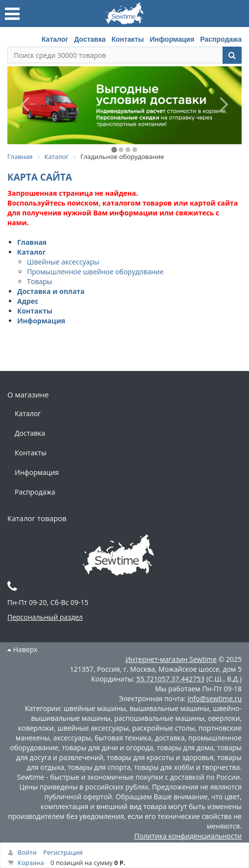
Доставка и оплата (51, 291)
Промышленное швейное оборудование (95, 272)
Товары (39, 281)
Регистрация (63, 852)
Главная (32, 242)
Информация (172, 39)
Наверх (23, 649)
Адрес (28, 301)
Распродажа (221, 39)
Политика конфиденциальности (188, 836)
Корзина (31, 863)
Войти (27, 852)
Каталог (55, 39)
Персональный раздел (45, 617)
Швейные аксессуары (63, 262)
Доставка (90, 39)
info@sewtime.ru (214, 698)
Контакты (127, 39)
